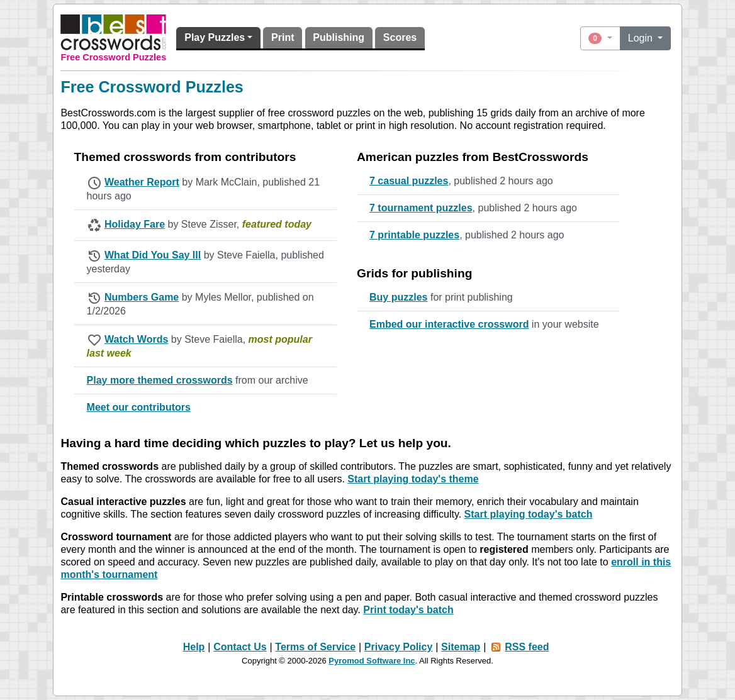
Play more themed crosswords (160, 380)
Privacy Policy (399, 647)
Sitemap (461, 647)
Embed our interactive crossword (449, 324)
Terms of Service (315, 647)
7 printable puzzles (414, 235)
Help (194, 647)
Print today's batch (408, 610)
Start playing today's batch (529, 514)
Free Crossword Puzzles (114, 57)
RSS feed (527, 647)
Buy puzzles (398, 297)
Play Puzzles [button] (215, 37)
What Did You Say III (153, 255)
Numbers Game (142, 297)
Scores (400, 37)
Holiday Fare (135, 224)
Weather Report (142, 182)
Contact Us (240, 647)
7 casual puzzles (409, 181)
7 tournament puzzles (421, 208)
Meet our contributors (139, 407)
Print (283, 37)
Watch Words (136, 339)
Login (642, 38)
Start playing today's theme (413, 479)
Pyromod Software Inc (372, 661)
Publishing (339, 37)
